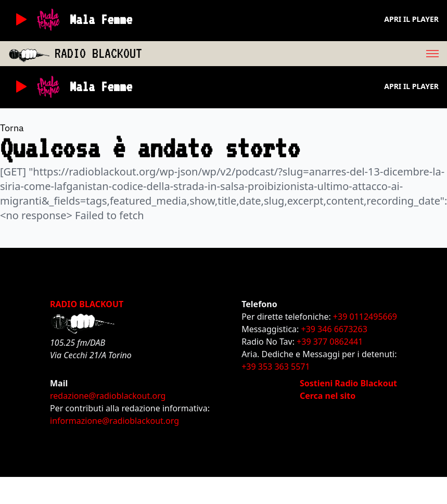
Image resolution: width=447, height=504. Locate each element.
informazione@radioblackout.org (114, 421)
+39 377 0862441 (330, 342)
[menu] (295, 54)
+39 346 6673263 (334, 329)
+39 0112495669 (365, 317)
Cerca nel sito (328, 396)
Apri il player (411, 19)
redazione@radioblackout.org (108, 396)
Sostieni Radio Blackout (348, 383)
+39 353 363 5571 (276, 367)
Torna (12, 128)
